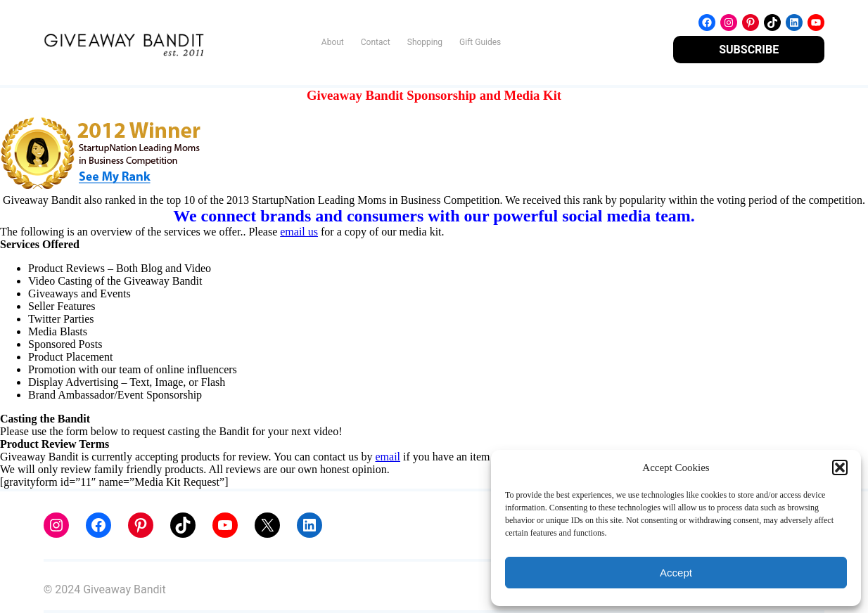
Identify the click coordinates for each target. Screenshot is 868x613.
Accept (676, 573)
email (388, 457)
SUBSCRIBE (749, 50)
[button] (840, 467)
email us (299, 232)
